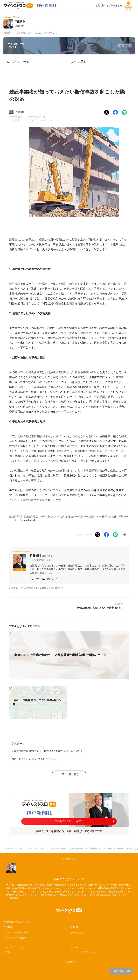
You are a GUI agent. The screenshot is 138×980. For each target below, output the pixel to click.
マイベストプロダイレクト (16, 947)
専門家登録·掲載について (16, 922)
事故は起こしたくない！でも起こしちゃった (38, 120)
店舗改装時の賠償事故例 (25, 751)
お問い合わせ (77, 932)
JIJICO (7, 952)
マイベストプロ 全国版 (15, 938)
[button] (52, 579)
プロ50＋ (74, 947)
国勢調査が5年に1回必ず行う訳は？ (64, 751)
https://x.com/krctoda (25, 520)
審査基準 (14, 898)
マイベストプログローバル (82, 952)
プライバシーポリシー (15, 932)
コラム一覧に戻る (69, 774)
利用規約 (75, 927)
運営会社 (8, 927)
